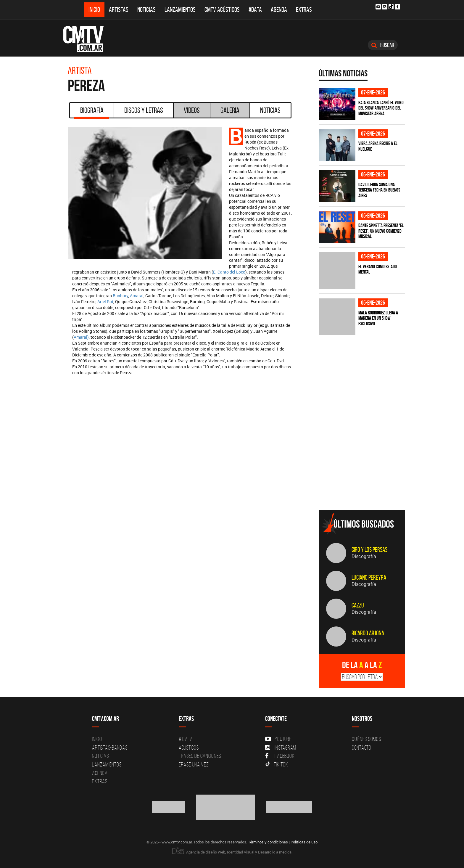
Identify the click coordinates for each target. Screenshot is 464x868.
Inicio (94, 10)
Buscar (383, 45)
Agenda (279, 10)
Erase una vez (194, 764)
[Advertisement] (363, 464)
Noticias (146, 10)
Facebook (280, 756)
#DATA (255, 10)
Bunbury (120, 296)
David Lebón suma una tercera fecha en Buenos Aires (379, 190)
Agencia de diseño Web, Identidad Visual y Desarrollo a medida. (232, 852)
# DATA (186, 739)
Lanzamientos (180, 10)
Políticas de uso (304, 842)
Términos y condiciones (268, 842)
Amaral (137, 296)
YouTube (278, 739)
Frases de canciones (200, 756)
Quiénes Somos (366, 739)
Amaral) (81, 337)
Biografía (92, 112)
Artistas (119, 10)
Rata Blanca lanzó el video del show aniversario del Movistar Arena (381, 108)
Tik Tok (277, 764)
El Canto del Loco (229, 272)
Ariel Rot (105, 302)
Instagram (281, 748)
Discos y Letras (144, 110)
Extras (304, 10)
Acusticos (189, 748)
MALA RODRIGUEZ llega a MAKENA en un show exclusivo (378, 318)
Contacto (362, 748)
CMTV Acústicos (222, 10)
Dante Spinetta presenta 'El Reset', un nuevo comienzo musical (381, 231)
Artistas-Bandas (110, 748)
